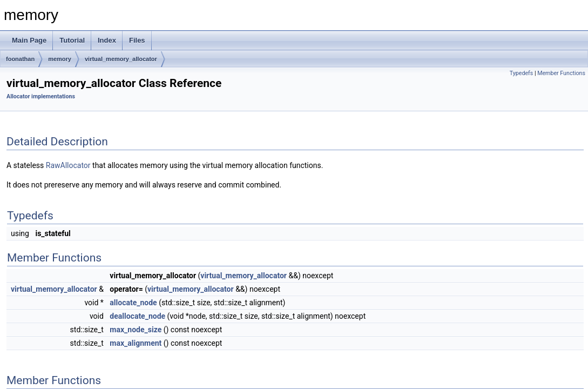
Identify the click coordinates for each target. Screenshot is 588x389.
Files (137, 40)
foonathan (20, 59)
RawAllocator (68, 165)
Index (107, 40)
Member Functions (561, 73)
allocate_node (133, 303)
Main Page (29, 40)
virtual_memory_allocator (121, 59)
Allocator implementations (41, 96)
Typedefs (522, 73)
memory (60, 59)
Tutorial (72, 40)
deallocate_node (137, 316)
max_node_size (136, 330)
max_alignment (136, 343)
